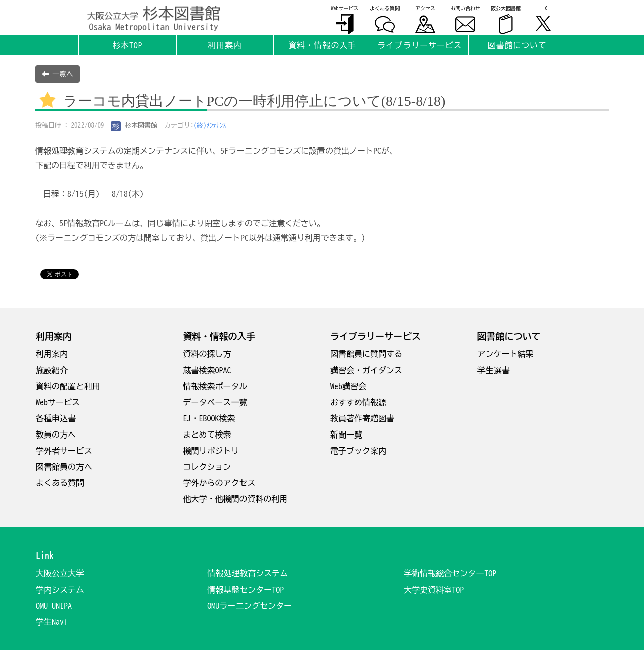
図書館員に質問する (366, 354)
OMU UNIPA (54, 606)
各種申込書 (56, 418)
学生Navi (52, 622)
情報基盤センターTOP (246, 590)
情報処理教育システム (248, 573)
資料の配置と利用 (68, 386)
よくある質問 (60, 483)
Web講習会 (348, 386)
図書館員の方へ (64, 467)
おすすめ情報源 (358, 402)
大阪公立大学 (60, 573)
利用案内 (52, 354)
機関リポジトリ (211, 451)
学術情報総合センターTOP (450, 573)
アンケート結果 (506, 354)
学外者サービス (64, 451)
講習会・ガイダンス (366, 370)
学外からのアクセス (219, 483)
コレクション (207, 467)
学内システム (60, 590)
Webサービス (58, 402)
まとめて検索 (207, 435)
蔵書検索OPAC (207, 370)
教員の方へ (56, 435)
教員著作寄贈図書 (362, 418)
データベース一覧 (215, 402)
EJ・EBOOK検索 (209, 418)
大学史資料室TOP (434, 590)
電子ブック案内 (358, 451)
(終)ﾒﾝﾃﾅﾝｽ (210, 126)
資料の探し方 (207, 354)
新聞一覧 (346, 435)
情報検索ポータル (215, 386)
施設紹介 (52, 370)
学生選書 (494, 370)
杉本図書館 (134, 126)
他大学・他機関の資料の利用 (235, 499)
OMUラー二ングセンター (250, 606)
